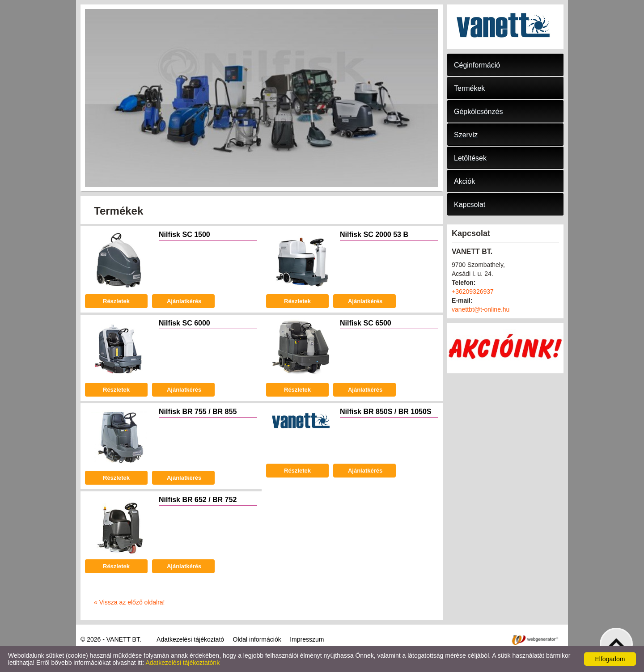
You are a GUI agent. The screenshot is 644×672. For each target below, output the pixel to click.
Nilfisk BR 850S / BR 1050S (386, 412)
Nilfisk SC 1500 (184, 235)
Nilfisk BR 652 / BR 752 (198, 500)
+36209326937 (473, 292)
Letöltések (470, 158)
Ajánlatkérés (183, 301)
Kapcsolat (470, 205)
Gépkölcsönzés (478, 112)
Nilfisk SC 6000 (184, 323)
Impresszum (307, 639)
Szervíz (466, 135)
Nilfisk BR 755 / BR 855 (198, 412)
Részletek (116, 301)
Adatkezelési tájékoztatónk (182, 663)
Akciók (464, 181)
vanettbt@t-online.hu (481, 309)
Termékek (469, 88)
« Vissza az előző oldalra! (129, 602)
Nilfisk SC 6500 (366, 323)
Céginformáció (477, 65)
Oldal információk (257, 639)
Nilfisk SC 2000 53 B (374, 235)
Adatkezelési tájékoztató (190, 639)
